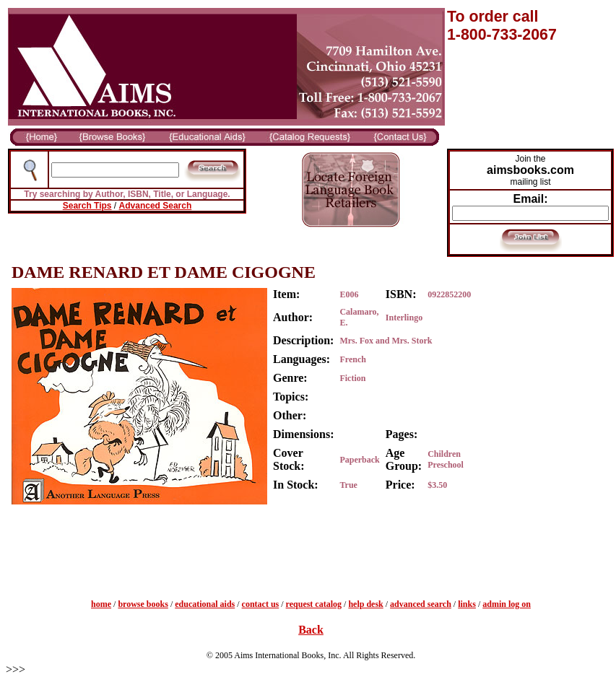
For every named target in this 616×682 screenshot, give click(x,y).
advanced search (421, 604)
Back (311, 630)
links (467, 604)
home (101, 604)
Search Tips (87, 206)
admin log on (507, 604)
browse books (143, 604)
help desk (365, 604)
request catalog (314, 604)
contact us (261, 604)
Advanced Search (156, 206)
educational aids (205, 604)
